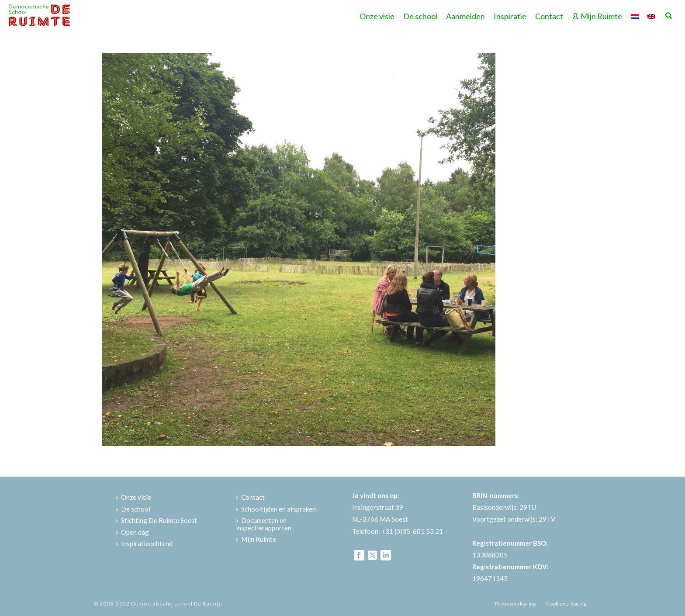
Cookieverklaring (566, 604)
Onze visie (377, 16)
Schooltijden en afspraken (276, 509)
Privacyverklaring (515, 604)
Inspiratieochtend (144, 543)
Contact (549, 16)
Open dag (132, 532)
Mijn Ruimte (597, 16)
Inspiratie (510, 16)
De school (420, 16)
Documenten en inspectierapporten (264, 524)
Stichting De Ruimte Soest (156, 520)
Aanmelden (465, 16)
